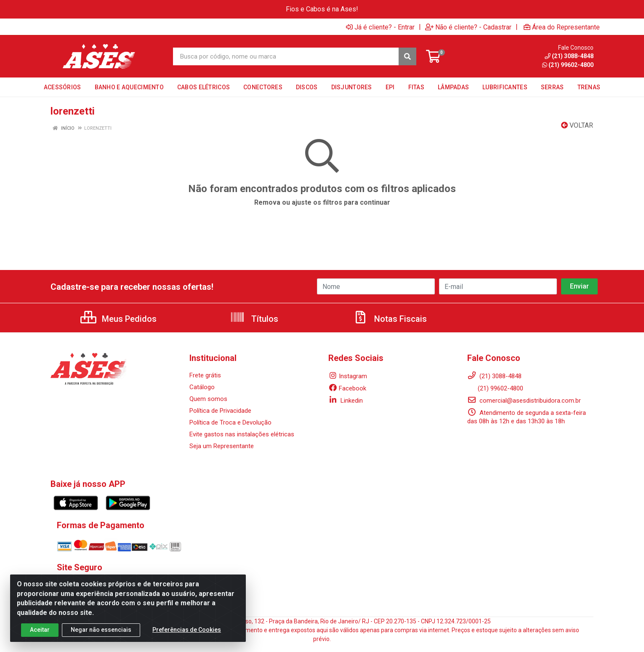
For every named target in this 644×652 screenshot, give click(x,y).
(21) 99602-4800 (495, 388)
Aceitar (40, 634)
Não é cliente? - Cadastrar (468, 27)
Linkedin (346, 401)
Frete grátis (205, 375)
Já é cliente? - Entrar (380, 27)
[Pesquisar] (407, 56)
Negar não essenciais (101, 634)
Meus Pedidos (118, 319)
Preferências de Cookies (187, 634)
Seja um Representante (222, 446)
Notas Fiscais (390, 319)
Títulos (254, 319)
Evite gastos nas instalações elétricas (242, 434)
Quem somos (208, 399)
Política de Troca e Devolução (230, 422)
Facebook (347, 388)
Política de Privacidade (220, 411)
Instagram (348, 376)
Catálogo (202, 387)
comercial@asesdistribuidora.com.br (524, 401)
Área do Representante (562, 27)
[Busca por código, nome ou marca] (286, 56)
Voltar (577, 125)
